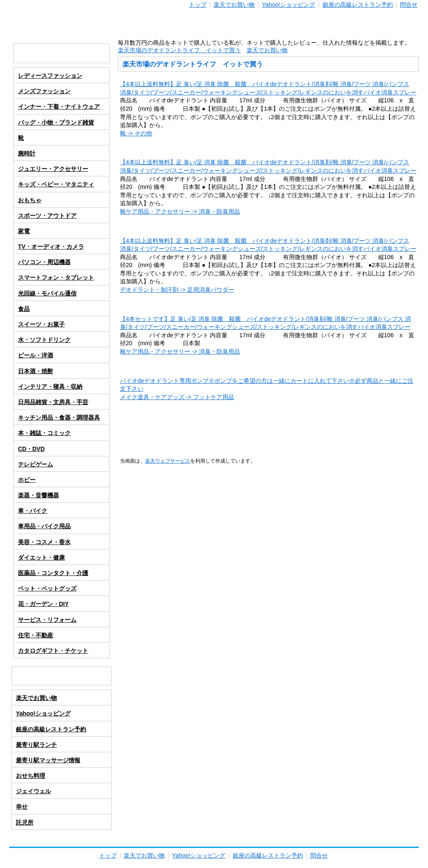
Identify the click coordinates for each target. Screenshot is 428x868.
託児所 (25, 822)
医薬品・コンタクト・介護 (53, 573)
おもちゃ (30, 200)
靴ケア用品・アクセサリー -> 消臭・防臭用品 (180, 211)
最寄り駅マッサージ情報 (48, 760)
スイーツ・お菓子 (41, 324)
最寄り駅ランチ (36, 745)
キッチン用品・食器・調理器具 (59, 417)
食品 (24, 309)
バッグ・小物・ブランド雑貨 (56, 122)
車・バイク (33, 511)
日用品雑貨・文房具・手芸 (53, 402)
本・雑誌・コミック (44, 433)
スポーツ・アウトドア (47, 216)
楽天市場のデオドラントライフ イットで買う (179, 50)
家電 (24, 231)
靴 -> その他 (136, 133)
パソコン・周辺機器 (44, 262)
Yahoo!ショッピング (289, 5)
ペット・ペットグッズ (47, 588)
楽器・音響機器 (38, 495)
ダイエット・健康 (41, 557)
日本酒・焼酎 (36, 371)
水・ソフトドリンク (44, 340)
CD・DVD (31, 449)
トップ (198, 5)
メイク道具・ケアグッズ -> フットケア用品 (177, 397)
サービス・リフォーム (47, 620)
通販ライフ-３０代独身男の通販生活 (214, 24)
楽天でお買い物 (234, 5)
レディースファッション (50, 76)
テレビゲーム (36, 464)
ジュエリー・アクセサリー (53, 169)
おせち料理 (31, 776)
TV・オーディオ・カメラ (51, 247)
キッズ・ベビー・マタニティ (56, 184)
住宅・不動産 (36, 635)
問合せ (409, 5)
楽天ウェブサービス (168, 461)
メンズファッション (44, 91)
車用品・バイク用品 (44, 526)
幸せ (22, 807)
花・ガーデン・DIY (43, 604)
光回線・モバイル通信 (47, 293)
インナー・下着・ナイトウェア (59, 107)
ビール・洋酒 (36, 355)
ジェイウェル (33, 791)
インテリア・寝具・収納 (50, 387)
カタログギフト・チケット (53, 651)
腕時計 (27, 153)
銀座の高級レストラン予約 (358, 5)
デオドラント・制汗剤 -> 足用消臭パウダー (177, 290)
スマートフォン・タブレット (56, 277)
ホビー (27, 480)
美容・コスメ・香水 (44, 542)
